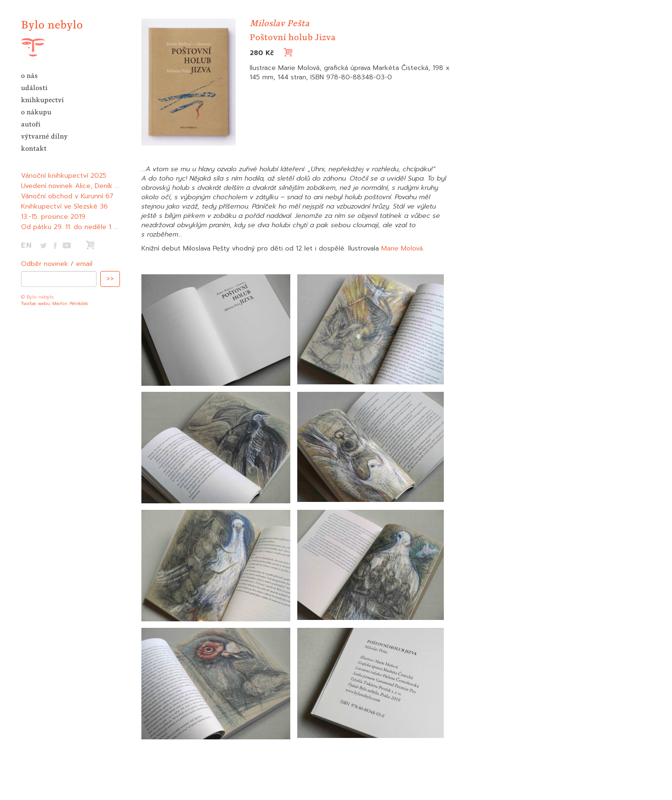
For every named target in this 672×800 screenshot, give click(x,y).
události (34, 88)
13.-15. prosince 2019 (53, 217)
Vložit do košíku (324, 52)
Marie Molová (402, 248)
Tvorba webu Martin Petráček (55, 303)
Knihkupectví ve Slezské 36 (64, 206)
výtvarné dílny (44, 136)
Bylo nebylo (52, 24)
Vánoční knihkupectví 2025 (64, 176)
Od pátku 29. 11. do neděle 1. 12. (72, 227)
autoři (31, 124)
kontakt (34, 148)
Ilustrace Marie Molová (285, 68)
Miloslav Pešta (280, 23)
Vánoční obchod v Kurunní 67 (67, 196)
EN (26, 245)
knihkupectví (42, 100)
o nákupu (36, 112)
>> (110, 279)
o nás (29, 76)
